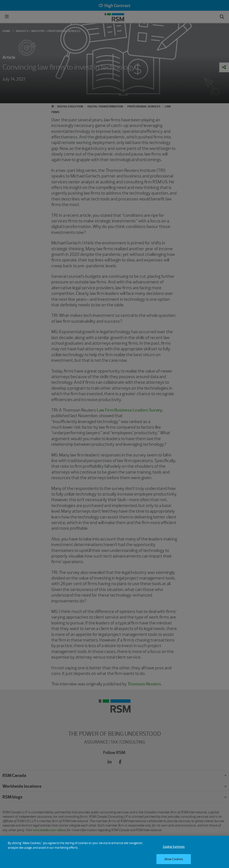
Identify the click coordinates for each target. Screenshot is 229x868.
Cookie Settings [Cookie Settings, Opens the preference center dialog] (174, 848)
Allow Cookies (174, 861)
